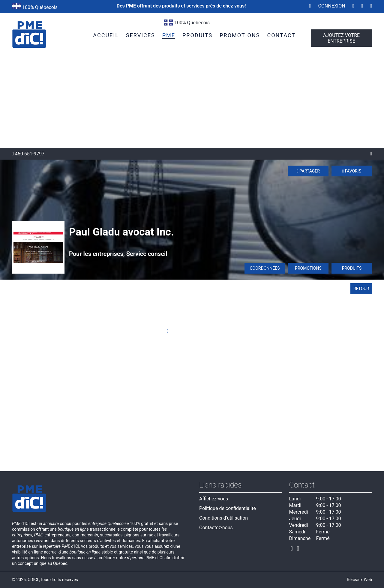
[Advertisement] (192, 103)
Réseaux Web (359, 580)
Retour (361, 289)
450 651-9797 (28, 154)
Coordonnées (265, 268)
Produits (352, 268)
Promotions (308, 268)
